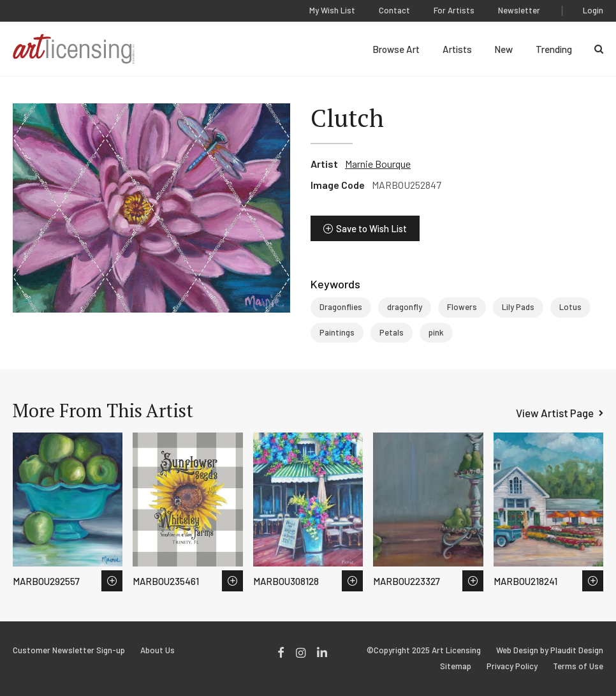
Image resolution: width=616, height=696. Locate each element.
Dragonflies (341, 307)
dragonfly (405, 307)
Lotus (570, 307)
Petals (392, 332)
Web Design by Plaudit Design (550, 650)
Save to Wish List (371, 228)
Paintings (337, 332)
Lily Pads (518, 307)
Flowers (462, 307)
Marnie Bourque (378, 164)
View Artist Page (555, 413)
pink (436, 332)
